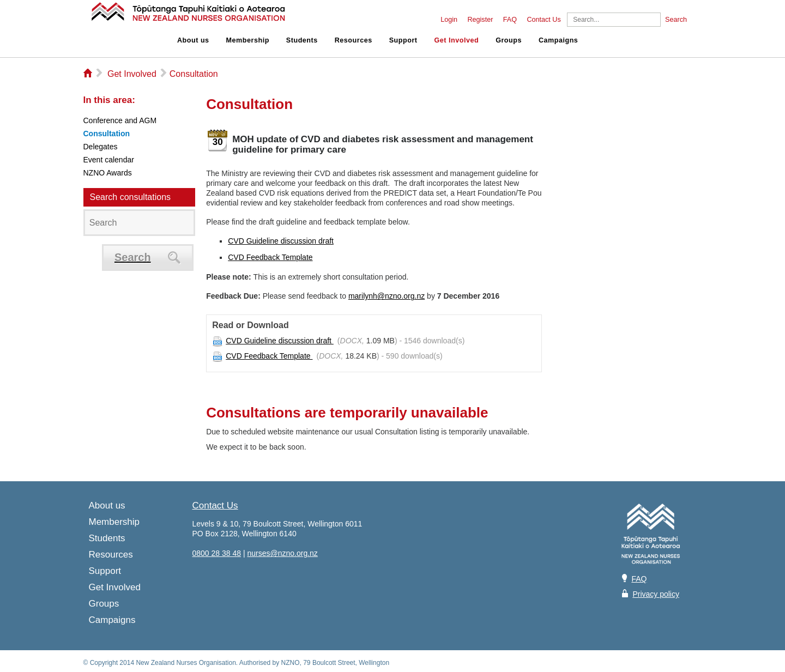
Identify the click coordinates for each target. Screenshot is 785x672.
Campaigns (558, 40)
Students (302, 40)
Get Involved (457, 40)
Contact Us (544, 20)
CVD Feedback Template (270, 257)
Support (403, 40)
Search (676, 20)
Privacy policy (656, 594)
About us (193, 40)
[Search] (614, 20)
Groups (509, 40)
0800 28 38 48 (217, 553)
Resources (354, 40)
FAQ (510, 20)
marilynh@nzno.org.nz (387, 296)
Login (449, 20)
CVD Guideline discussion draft (281, 241)
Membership (248, 40)
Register (480, 20)
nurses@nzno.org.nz (282, 553)
